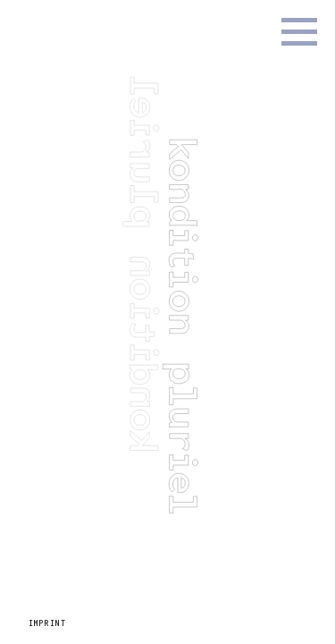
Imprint (47, 623)
